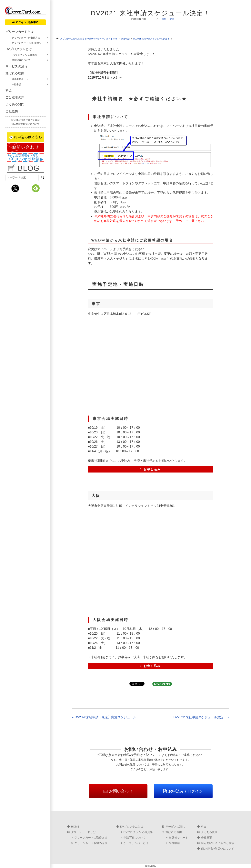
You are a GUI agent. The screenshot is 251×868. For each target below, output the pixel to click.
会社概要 (12, 111)
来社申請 (16, 84)
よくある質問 (15, 104)
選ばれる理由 (15, 73)
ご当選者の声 (15, 97)
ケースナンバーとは (136, 843)
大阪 (164, 19)
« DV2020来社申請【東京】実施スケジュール (104, 717)
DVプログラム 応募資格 (24, 55)
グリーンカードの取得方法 (26, 38)
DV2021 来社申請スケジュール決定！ (152, 39)
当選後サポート (20, 79)
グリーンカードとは (20, 32)
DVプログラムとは (19, 49)
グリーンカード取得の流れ (91, 843)
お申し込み (151, 469)
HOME (75, 827)
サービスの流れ (16, 66)
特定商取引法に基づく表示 (25, 120)
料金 (9, 90)
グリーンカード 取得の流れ (26, 43)
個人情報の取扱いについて (25, 124)
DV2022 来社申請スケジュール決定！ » (201, 717)
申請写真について (21, 60)
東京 (172, 19)
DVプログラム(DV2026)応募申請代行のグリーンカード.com (89, 39)
